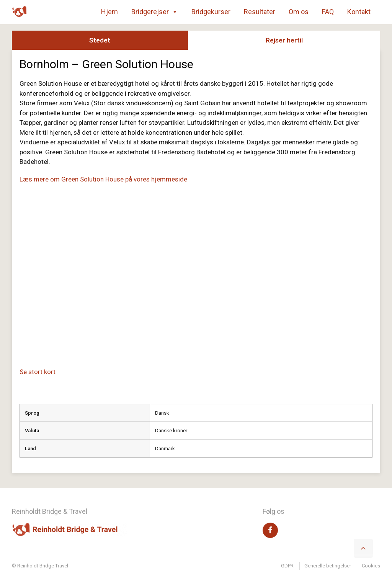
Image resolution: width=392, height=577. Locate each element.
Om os (299, 12)
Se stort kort (38, 372)
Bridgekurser (211, 12)
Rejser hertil (284, 40)
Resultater (260, 12)
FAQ (328, 12)
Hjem (109, 12)
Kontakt (359, 12)
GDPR (287, 566)
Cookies (371, 566)
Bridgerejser (155, 12)
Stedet (100, 40)
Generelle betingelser (328, 566)
